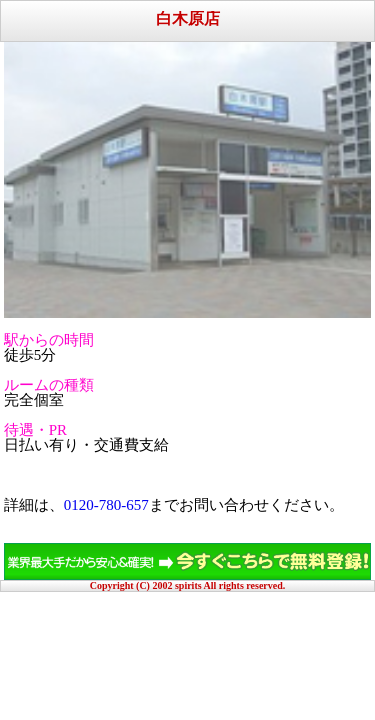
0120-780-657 (106, 505)
